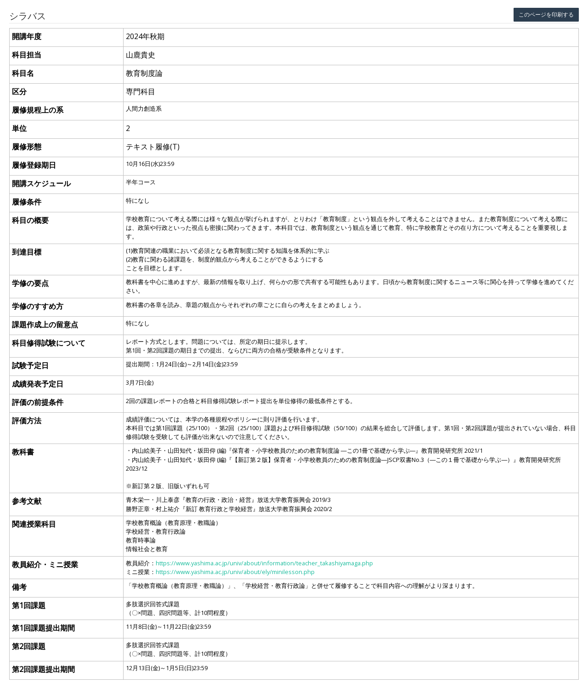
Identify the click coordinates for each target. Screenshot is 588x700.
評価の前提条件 (38, 402)
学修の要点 (30, 283)
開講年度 (27, 36)
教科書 (23, 452)
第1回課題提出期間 (43, 628)
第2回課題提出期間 (43, 669)
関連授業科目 (34, 524)
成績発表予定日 (38, 384)
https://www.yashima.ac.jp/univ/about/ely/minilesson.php (235, 572)
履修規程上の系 (38, 110)
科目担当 (27, 55)
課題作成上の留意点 (45, 324)
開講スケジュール (41, 183)
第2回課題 (29, 646)
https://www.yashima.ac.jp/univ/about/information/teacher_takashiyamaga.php (264, 563)
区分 (19, 91)
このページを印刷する (546, 14)
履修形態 (27, 147)
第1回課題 (29, 605)
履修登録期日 (34, 165)
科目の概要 (30, 220)
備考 (19, 587)
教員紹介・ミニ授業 (45, 564)
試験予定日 (30, 365)
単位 (19, 128)
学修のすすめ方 (38, 306)
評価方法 (27, 421)
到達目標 (27, 252)
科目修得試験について (49, 343)
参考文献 (27, 501)
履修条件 (27, 202)
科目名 (23, 73)
